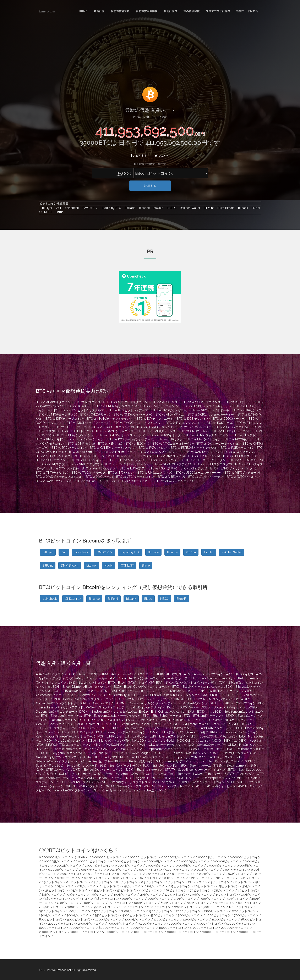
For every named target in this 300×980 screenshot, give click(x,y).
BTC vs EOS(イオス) (220, 423)
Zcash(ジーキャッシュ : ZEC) (121, 790)
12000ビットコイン (167, 919)
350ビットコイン (237, 899)
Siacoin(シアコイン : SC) (182, 761)
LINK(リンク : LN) (118, 736)
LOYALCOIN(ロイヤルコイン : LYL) (222, 736)
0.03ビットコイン (211, 874)
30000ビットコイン (121, 924)
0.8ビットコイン (127, 882)
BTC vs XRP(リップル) (170, 456)
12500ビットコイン (196, 919)
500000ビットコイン (116, 932)
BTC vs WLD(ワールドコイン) (95, 481)
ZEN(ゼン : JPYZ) (155, 790)
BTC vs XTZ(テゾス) (194, 468)
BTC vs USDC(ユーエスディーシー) (198, 473)
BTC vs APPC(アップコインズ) (201, 402)
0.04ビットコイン (237, 874)
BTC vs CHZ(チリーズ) (95, 414)
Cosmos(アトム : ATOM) (109, 703)
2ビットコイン (198, 882)
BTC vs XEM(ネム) (110, 444)
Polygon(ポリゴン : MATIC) (69, 753)
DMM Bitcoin (225, 208)
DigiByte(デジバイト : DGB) (156, 707)
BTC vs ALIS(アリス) (165, 402)
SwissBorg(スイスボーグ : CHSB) (81, 774)
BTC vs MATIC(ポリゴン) (85, 452)
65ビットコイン (176, 890)
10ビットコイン (157, 886)
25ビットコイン (229, 886)
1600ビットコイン (78, 911)
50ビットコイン (128, 890)
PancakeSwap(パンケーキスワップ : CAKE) (81, 749)
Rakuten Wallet (189, 208)
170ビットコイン (82, 899)
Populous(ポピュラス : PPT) (109, 753)
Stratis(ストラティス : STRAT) (156, 770)
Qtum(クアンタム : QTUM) (241, 753)
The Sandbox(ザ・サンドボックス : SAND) (66, 778)
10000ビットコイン (108, 919)
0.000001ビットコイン (143, 857)
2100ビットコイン (216, 911)
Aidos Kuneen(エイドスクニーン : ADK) (137, 674)
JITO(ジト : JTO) (172, 732)
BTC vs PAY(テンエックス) (99, 468)
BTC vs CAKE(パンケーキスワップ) (113, 448)
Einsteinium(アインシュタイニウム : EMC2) (120, 712)
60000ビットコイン (52, 928)
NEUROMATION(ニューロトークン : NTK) (73, 745)
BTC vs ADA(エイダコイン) (54, 402)
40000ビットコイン (180, 924)
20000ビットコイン (61, 924)
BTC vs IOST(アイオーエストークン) (121, 435)
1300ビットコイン (213, 907)
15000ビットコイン (225, 919)
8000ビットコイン (51, 919)
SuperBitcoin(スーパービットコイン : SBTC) (207, 770)
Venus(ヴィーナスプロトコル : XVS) (135, 782)
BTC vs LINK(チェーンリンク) (58, 414)
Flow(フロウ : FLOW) (152, 720)
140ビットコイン (227, 895)
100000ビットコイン (173, 928)
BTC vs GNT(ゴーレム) (195, 431)
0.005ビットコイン (235, 870)
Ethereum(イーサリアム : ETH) (71, 716)
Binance (143, 208)
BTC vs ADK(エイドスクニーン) (128, 402)
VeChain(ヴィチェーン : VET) (90, 782)
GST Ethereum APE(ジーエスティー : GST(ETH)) (213, 724)
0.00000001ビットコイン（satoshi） (64, 857)
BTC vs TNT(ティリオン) (52, 473)
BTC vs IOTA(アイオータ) (165, 435)
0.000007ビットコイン (125, 861)
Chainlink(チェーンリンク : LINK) (186, 695)
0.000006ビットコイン (91, 861)
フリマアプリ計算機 (218, 11)
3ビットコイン (220, 882)
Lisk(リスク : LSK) (144, 736)
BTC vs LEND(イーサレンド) (156, 427)
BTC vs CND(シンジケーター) (133, 414)
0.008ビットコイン (101, 874)
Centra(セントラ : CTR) (96, 695)
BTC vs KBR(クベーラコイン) (85, 439)
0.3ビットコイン (224, 878)
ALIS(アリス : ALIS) (178, 674)
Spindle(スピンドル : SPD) (170, 765)
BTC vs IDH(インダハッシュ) (76, 435)
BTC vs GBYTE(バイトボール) (210, 410)
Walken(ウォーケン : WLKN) (57, 786)
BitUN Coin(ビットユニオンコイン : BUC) (138, 691)
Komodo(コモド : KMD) (202, 732)
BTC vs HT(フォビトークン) (231, 431)
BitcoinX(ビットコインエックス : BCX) (207, 687)
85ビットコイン (52, 895)
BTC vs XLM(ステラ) (52, 464)
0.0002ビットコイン (68, 865)
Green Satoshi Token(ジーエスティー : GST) (149, 724)
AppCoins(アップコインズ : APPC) (61, 678)
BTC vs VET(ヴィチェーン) (242, 473)
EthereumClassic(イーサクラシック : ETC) (122, 716)
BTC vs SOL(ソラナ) (131, 460)
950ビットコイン (105, 907)
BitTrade (129, 208)
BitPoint (208, 208)
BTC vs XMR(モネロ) (81, 444)
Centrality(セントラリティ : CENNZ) (137, 695)
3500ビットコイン (107, 915)
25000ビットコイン (91, 924)
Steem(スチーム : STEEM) (207, 765)
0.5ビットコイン (52, 882)
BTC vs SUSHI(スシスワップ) (213, 464)
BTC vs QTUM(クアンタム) (240, 452)
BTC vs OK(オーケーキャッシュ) (218, 444)
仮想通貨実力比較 (147, 11)
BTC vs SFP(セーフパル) (204, 456)
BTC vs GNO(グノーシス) (160, 431)
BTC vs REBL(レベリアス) (97, 456)
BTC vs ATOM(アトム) (170, 414)
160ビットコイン (56, 899)
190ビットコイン (133, 899)
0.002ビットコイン (149, 870)
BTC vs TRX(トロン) (121, 473)
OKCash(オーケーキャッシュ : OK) (171, 745)
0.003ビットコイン (178, 870)
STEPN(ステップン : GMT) (63, 770)
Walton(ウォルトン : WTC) (96, 786)
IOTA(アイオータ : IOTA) (88, 732)
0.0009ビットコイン (62, 870)
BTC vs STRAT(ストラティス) (172, 464)
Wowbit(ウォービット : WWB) (227, 786)
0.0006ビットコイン (190, 865)
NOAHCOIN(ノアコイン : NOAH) (124, 745)
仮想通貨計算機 (120, 11)
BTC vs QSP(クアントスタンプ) (56, 456)
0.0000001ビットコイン (108, 857)
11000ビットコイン (138, 919)
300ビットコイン (211, 899)
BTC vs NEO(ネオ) (137, 444)
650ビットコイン (172, 903)
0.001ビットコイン (91, 870)
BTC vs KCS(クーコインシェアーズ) (131, 439)
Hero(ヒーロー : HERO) (103, 728)
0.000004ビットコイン (245, 857)
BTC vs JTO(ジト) (244, 435)
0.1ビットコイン (175, 878)
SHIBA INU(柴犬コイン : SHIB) (144, 761)
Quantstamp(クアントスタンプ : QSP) (60, 757)
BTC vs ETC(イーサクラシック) (113, 427)
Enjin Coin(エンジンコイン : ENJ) (173, 712)
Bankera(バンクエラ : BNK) (179, 678)
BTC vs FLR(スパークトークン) (206, 460)
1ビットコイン (175, 882)
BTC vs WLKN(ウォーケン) (206, 477)
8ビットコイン (111, 886)
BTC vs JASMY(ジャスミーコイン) (207, 435)
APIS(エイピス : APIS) (249, 674)
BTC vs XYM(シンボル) (64, 468)
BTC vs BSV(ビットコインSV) (160, 406)
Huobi (255, 208)
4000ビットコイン (135, 915)
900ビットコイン (79, 907)
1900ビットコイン (161, 911)
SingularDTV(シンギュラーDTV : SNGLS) (228, 761)
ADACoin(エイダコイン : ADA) (56, 674)
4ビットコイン (242, 882)
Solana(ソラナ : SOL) (50, 765)
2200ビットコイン (244, 911)
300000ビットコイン (85, 932)
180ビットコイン (108, 899)
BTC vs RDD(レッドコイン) (135, 456)
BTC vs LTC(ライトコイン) (204, 439)
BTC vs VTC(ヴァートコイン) (135, 477)
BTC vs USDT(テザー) (163, 468)
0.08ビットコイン (122, 878)
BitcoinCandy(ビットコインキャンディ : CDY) (196, 683)
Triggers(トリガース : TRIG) (152, 778)
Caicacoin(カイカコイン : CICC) (57, 695)
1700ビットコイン (106, 911)
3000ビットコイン (79, 915)
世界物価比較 (192, 11)
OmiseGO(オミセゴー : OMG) (216, 745)
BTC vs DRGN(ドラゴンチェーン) (88, 423)
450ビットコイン (68, 903)
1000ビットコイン (132, 907)
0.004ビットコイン (207, 870)
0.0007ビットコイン (220, 865)
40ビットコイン (80, 890)
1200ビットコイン (186, 907)
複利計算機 (171, 11)
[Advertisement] (150, 54)
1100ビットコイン (159, 907)
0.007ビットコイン (72, 874)
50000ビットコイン (239, 924)
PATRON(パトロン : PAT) (129, 749)
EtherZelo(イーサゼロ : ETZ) (171, 716)
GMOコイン (89, 208)
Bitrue (58, 212)
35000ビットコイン (151, 924)
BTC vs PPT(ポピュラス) (121, 452)
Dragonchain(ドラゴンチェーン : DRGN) (62, 712)
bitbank (242, 208)
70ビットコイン (200, 890)
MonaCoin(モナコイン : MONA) (75, 741)
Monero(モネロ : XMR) (114, 741)
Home (83, 11)
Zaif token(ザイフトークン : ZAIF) (77, 790)
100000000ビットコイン (219, 932)
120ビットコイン (176, 895)
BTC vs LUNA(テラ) (133, 468)
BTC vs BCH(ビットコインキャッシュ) (208, 406)
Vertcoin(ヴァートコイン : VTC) (213, 782)
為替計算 (99, 11)
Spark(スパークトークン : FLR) (129, 765)
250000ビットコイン (53, 932)
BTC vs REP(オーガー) (239, 402)
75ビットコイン (224, 890)
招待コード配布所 (247, 11)
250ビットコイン (185, 899)
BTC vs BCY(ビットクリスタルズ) (82, 410)
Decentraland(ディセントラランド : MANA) (67, 707)
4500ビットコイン (162, 915)
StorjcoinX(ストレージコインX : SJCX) (108, 770)
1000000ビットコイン (149, 932)
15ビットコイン (181, 886)
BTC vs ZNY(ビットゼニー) (170, 410)
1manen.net (47, 11)
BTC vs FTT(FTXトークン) (76, 431)
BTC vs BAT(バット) (80, 406)
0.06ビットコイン (69, 878)
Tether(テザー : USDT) (219, 774)
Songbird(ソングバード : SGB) (86, 765)
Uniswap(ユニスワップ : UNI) (222, 778)
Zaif (58, 208)
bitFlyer (46, 208)
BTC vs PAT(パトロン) (153, 448)
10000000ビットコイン (183, 932)
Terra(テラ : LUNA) (190, 774)
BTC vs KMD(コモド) (50, 439)
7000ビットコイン (246, 915)
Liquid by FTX (110, 208)
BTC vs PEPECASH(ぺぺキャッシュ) (194, 448)
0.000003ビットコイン (211, 857)
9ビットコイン (134, 886)
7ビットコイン (89, 886)
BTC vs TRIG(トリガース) (88, 473)
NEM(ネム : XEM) (235, 741)
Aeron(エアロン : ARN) (93, 674)
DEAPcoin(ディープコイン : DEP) (243, 703)
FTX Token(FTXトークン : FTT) (190, 720)
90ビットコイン (76, 895)
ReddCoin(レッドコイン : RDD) (152, 757)
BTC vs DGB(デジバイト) (193, 419)
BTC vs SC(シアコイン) (51, 460)
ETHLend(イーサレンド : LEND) (214, 716)
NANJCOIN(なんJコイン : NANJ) (153, 741)
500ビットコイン (94, 903)
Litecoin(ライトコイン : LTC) (178, 736)
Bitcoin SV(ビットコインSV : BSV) (140, 683)
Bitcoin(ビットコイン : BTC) (97, 683)
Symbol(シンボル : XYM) (122, 774)
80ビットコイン (248, 890)
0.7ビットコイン (102, 882)
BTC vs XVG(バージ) (99, 477)
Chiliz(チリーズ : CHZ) (225, 695)
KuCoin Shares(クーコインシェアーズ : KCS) (75, 736)
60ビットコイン (152, 890)
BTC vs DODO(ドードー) (229, 419)
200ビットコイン (159, 899)
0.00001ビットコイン (227, 861)
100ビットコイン (125, 895)
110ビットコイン (150, 895)
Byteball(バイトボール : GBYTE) (230, 691)
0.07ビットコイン (96, 878)
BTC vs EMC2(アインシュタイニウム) (138, 423)
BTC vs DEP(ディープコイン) (65, 419)
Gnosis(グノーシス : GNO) (66, 724)
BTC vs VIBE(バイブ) (171, 477)
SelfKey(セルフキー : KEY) (104, 761)
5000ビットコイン (190, 915)
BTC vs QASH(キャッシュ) (202, 452)
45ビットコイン (104, 890)
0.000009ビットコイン (194, 861)
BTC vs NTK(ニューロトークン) (173, 444)
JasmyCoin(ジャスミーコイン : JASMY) (132, 732)
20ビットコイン (205, 886)
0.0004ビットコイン (129, 865)
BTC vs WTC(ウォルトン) (244, 477)
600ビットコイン (146, 903)
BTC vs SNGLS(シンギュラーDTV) (92, 460)
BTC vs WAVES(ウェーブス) (54, 481)
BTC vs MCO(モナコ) (239, 439)
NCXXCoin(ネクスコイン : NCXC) (199, 741)
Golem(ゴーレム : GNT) (102, 724)
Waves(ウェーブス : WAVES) (136, 786)
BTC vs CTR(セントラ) (248, 410)
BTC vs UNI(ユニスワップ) (155, 473)
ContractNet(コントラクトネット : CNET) (63, 703)
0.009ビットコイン (130, 874)
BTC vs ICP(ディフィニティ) (155, 419)
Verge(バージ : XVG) (176, 782)
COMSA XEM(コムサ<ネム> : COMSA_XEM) (223, 699)
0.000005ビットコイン (57, 861)
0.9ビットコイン (152, 882)
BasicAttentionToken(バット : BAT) (222, 678)
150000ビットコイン (204, 928)
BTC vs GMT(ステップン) (85, 464)
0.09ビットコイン (149, 878)
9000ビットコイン (80, 919)
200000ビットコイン (235, 928)
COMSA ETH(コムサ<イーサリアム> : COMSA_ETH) (157, 699)
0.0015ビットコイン (120, 870)
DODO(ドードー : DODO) (194, 707)
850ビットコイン (53, 907)
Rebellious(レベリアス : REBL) (108, 757)
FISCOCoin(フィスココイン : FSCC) (111, 720)
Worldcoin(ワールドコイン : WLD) (181, 786)
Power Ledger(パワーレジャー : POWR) (157, 753)
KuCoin (157, 208)
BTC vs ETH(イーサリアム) (72, 427)
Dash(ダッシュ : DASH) (203, 703)
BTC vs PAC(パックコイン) (69, 448)
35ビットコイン (56, 890)
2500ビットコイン (51, 915)
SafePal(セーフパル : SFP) (225, 757)
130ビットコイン (201, 895)
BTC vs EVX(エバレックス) (195, 427)
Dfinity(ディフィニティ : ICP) (116, 707)
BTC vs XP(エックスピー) (135, 481)
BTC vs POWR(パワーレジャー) (161, 452)
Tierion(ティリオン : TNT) (114, 778)
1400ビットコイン (241, 907)
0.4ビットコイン (249, 878)
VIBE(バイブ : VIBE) (250, 782)
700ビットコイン (198, 903)
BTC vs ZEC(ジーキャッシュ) (174, 481)
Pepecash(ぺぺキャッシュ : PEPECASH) (174, 749)
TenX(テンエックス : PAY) (158, 774)
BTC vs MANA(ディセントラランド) (110, 419)
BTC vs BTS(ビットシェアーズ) (128, 410)
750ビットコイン (223, 903)
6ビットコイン (67, 886)
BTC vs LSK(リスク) (171, 439)
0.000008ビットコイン (160, 861)
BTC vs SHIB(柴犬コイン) (240, 456)
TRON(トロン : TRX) (187, 778)
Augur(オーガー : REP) (101, 678)
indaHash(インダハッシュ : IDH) (221, 728)
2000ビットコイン (188, 911)
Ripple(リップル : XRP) (190, 757)
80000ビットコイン (112, 928)
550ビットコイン (120, 903)
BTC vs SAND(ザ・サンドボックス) (233, 468)
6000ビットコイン (218, 915)
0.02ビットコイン (184, 874)
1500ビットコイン (51, 911)
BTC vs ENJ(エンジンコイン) (185, 423)
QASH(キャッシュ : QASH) (203, 753)
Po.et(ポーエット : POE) (218, 749)
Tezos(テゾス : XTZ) (250, 774)
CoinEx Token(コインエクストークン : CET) (92, 699)
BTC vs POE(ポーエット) (237, 448)
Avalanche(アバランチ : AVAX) (138, 678)
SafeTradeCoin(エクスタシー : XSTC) (60, 761)
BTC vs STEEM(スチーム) (246, 460)
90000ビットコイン (142, 928)
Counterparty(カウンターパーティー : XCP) (157, 703)
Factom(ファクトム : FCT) (68, 720)
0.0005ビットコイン (159, 865)
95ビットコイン (100, 895)
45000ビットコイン (210, 924)
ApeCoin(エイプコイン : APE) (213, 674)
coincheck (71, 208)
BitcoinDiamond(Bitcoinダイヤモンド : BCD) (92, 687)
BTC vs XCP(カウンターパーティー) (211, 414)
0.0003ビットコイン (98, 865)
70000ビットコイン (82, 928)
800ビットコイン (249, 903)
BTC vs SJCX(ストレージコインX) (127, 464)
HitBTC (171, 208)
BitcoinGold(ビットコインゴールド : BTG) (152, 687)
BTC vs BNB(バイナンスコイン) (116, 406)
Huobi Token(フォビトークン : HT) (144, 728)
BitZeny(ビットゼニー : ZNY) (187, 691)
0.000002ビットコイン (177, 857)
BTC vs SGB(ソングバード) (165, 460)
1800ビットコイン (133, 911)
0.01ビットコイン (157, 874)
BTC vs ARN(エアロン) (89, 402)
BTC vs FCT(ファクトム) (232, 427)
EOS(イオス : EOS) (209, 712)
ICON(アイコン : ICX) (184, 728)
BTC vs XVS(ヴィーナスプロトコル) (59, 477)
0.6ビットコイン (77, 882)
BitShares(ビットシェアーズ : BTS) (85, 691)
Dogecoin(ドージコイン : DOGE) (235, 707)
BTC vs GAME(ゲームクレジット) (118, 431)
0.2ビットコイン (200, 878)
